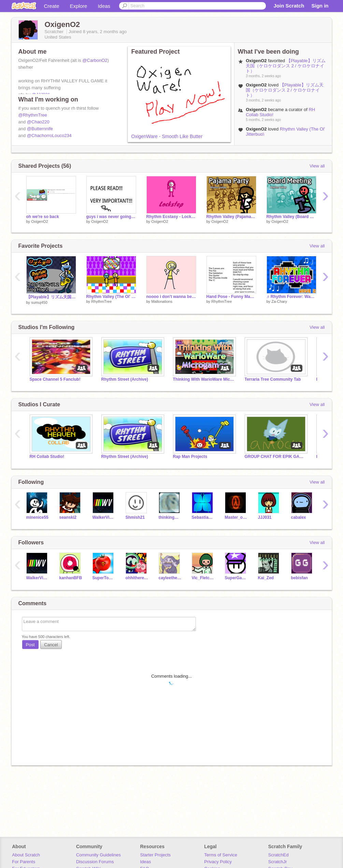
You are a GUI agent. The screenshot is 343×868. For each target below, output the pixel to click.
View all (317, 166)
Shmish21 (135, 517)
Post (30, 645)
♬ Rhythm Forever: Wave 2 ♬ (291, 297)
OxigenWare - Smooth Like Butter (167, 136)
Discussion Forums (95, 862)
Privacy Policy (218, 862)
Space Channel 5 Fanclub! (55, 379)
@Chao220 (38, 122)
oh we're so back (43, 217)
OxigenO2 (40, 221)
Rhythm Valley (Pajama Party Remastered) (231, 217)
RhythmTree (101, 301)
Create (52, 6)
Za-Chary (279, 301)
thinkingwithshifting (170, 517)
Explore (79, 6)
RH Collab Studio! (47, 457)
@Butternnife (40, 129)
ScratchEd (278, 855)
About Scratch (26, 855)
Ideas (104, 6)
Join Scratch (289, 6)
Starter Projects (156, 855)
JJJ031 (265, 517)
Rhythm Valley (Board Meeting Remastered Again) (291, 217)
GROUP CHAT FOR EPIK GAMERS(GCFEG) (275, 457)
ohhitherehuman (137, 578)
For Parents (24, 862)
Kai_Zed (266, 578)
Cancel (51, 645)
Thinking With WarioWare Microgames (204, 379)
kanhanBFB (71, 578)
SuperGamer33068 (236, 578)
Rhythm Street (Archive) (125, 379)
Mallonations (162, 301)
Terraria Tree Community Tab (273, 379)
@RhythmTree (33, 115)
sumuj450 (39, 302)
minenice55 (37, 517)
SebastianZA (203, 517)
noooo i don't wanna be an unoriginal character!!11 (171, 297)
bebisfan (299, 578)
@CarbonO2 (95, 60)
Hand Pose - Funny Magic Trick (231, 297)
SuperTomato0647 (104, 578)
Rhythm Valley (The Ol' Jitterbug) (111, 297)
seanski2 (68, 517)
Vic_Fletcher (203, 578)
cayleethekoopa (170, 578)
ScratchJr (278, 862)
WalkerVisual (104, 517)
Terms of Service (221, 855)
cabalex (299, 517)
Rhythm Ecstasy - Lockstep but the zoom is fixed (171, 217)
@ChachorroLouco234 (49, 135)
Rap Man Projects (190, 457)
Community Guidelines (98, 855)
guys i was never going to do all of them (111, 217)
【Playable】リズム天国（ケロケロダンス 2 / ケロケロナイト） (285, 66)
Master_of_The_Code (236, 517)
